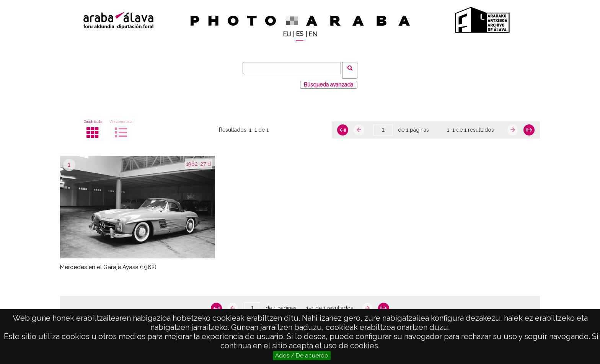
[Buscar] (294, 68)
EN (313, 34)
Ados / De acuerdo (302, 356)
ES (300, 34)
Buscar (352, 68)
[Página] (383, 126)
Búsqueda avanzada (329, 80)
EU (287, 34)
